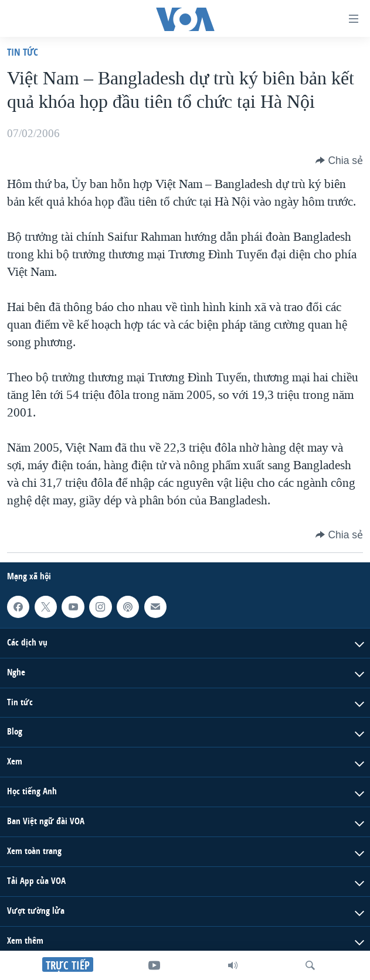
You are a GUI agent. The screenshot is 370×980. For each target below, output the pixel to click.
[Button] (339, 161)
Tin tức (23, 52)
